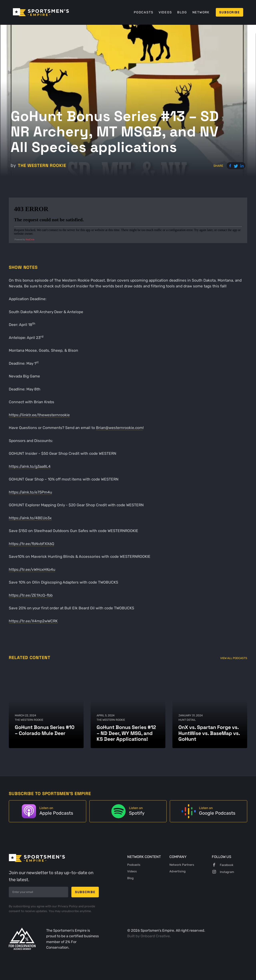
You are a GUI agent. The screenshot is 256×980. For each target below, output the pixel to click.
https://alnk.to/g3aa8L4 (30, 466)
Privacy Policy (68, 906)
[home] (41, 12)
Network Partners (182, 865)
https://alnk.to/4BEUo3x (30, 518)
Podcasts (143, 12)
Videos (165, 12)
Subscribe (229, 12)
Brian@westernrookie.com (119, 428)
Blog (182, 12)
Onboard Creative (155, 936)
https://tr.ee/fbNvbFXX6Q (31, 544)
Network (201, 12)
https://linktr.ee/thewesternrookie (39, 415)
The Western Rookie (42, 165)
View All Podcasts (234, 658)
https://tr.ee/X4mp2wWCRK (33, 621)
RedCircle (30, 240)
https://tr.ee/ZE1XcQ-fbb (31, 595)
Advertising (177, 871)
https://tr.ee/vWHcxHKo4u (32, 569)
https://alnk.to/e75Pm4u (30, 492)
